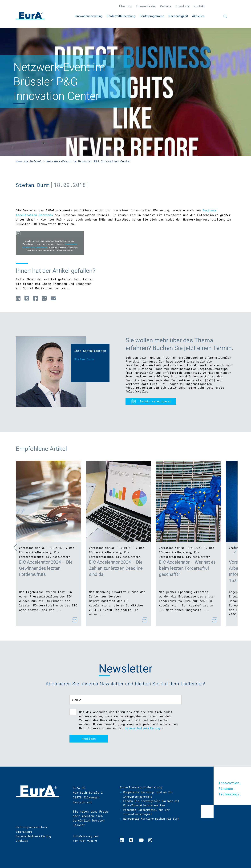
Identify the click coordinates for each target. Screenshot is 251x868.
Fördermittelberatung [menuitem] (121, 16)
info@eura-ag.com (87, 836)
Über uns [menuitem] (125, 6)
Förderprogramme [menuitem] (152, 16)
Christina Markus (32, 548)
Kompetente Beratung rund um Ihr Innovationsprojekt (151, 794)
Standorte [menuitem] (182, 6)
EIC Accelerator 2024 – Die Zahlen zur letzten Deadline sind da (116, 568)
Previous (9, 548)
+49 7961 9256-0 (86, 841)
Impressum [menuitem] (24, 832)
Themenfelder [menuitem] (146, 6)
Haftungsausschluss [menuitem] (32, 827)
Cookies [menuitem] (22, 841)
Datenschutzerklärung (142, 728)
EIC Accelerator (58, 557)
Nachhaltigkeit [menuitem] (178, 16)
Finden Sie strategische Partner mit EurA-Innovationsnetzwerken (151, 803)
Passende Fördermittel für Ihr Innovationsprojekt (149, 812)
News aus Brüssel (30, 161)
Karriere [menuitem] (166, 6)
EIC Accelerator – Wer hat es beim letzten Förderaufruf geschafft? (187, 568)
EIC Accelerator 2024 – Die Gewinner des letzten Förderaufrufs (46, 568)
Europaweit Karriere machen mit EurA (150, 821)
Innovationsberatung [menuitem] (89, 16)
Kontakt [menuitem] (199, 6)
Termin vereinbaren (155, 401)
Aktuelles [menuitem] (198, 16)
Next (242, 548)
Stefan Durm (33, 185)
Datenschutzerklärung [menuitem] (33, 836)
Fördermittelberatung (35, 552)
